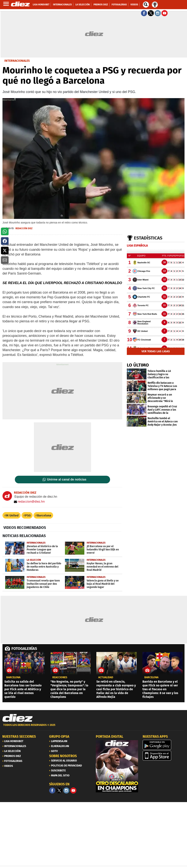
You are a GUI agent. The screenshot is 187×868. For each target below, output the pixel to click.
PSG (28, 515)
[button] (5, 231)
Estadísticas (148, 238)
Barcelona (44, 515)
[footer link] (93, 727)
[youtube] (73, 790)
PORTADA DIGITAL (109, 737)
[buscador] (146, 5)
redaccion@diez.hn (29, 501)
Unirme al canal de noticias (67, 480)
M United (12, 515)
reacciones (60, 677)
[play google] (164, 745)
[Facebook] (52, 790)
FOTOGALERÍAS (24, 649)
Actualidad (106, 677)
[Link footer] (18, 718)
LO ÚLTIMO (138, 365)
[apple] (164, 756)
